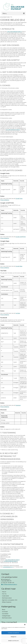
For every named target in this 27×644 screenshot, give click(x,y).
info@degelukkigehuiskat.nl (11, 561)
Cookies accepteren (13, 633)
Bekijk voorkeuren (13, 641)
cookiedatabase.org (8, 567)
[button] (25, 625)
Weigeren (13, 637)
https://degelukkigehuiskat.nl (15, 32)
